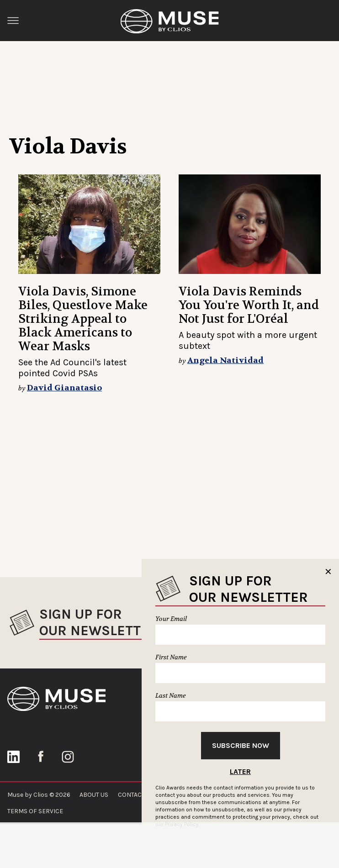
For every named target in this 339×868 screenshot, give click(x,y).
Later (240, 771)
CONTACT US (136, 795)
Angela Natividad (225, 360)
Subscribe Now (241, 745)
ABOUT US (94, 795)
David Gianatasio (64, 388)
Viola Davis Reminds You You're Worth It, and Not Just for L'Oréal (249, 305)
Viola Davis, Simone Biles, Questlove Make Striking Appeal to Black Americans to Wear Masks (83, 319)
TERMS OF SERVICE (35, 811)
